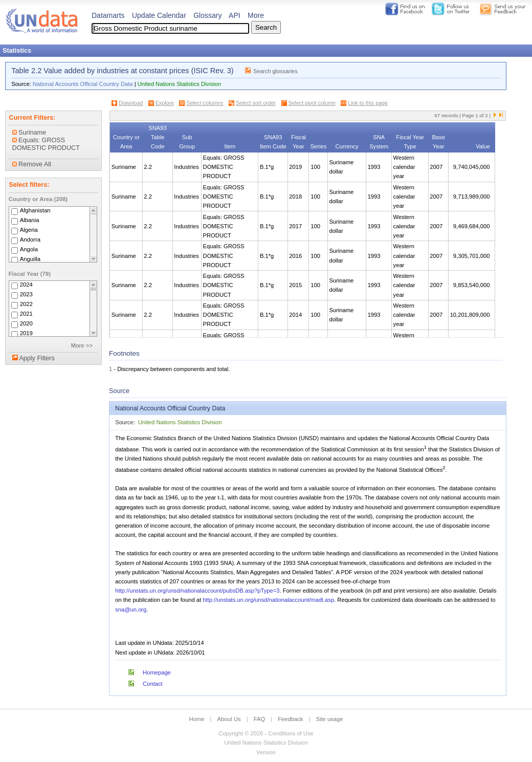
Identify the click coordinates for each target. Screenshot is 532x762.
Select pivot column (312, 103)
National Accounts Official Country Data (83, 84)
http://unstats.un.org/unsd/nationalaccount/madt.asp (268, 600)
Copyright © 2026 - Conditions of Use (266, 733)
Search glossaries (275, 71)
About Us (229, 719)
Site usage (330, 719)
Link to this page (368, 103)
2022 (26, 304)
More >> (82, 345)
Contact (153, 684)
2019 (26, 333)
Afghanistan (35, 210)
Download (131, 103)
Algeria (29, 230)
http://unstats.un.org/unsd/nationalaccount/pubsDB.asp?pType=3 (197, 591)
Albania (30, 220)
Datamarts (108, 15)
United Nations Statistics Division (180, 84)
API (235, 15)
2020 (26, 323)
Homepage (157, 672)
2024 (26, 285)
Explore (165, 103)
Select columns (205, 103)
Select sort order (256, 103)
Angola (29, 249)
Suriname (29, 133)
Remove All (32, 164)
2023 (26, 294)
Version (266, 752)
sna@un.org (131, 609)
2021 (26, 314)
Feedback (290, 719)
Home (197, 719)
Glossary (207, 15)
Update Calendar (159, 15)
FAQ (259, 719)
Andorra (30, 240)
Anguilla (30, 259)
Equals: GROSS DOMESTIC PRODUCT (46, 144)
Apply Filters (37, 358)
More (256, 15)
